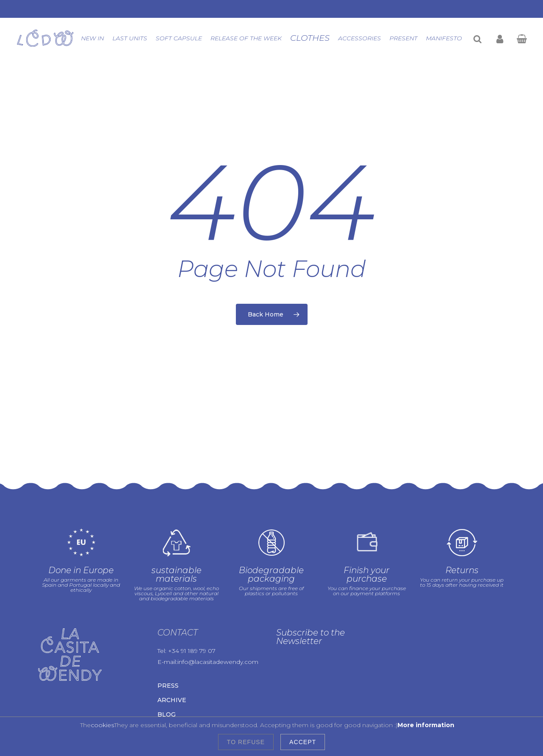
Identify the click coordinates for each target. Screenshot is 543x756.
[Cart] (521, 38)
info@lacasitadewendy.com (218, 644)
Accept (303, 742)
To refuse (246, 742)
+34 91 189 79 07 (192, 633)
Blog (167, 697)
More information (426, 725)
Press (168, 668)
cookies (102, 725)
